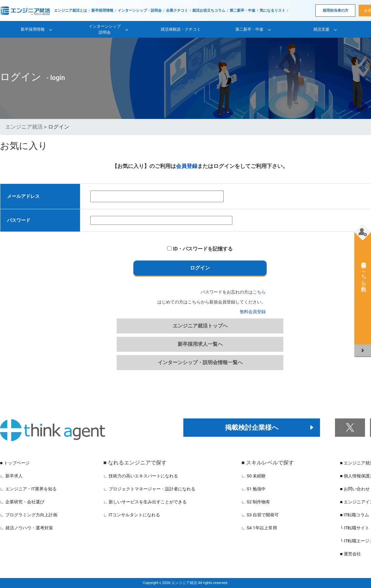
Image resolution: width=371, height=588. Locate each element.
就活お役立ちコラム (209, 10)
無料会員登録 (253, 312)
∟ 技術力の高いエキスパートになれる (141, 476)
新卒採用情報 (102, 10)
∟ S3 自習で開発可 (260, 515)
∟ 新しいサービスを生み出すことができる (145, 502)
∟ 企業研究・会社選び (22, 502)
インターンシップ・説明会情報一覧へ (200, 362)
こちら (259, 292)
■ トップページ (15, 463)
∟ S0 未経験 (253, 476)
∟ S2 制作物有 (256, 502)
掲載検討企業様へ (252, 427)
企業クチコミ (177, 10)
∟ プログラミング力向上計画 (29, 515)
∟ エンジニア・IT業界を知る (28, 489)
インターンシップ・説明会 (140, 10)
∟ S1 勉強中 (253, 489)
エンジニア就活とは (70, 10)
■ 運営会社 (350, 554)
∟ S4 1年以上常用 (259, 528)
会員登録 (187, 166)
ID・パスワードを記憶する (200, 249)
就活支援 (321, 29)
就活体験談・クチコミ (181, 29)
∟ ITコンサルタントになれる (132, 515)
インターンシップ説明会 (105, 29)
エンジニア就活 (24, 127)
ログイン (200, 268)
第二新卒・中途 (242, 10)
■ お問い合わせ (355, 489)
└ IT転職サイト (355, 528)
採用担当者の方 (335, 10)
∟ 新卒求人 (11, 476)
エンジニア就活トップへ (200, 326)
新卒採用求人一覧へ (200, 344)
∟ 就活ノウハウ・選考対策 (26, 528)
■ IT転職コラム (354, 515)
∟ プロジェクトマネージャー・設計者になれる (149, 489)
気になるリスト (272, 10)
